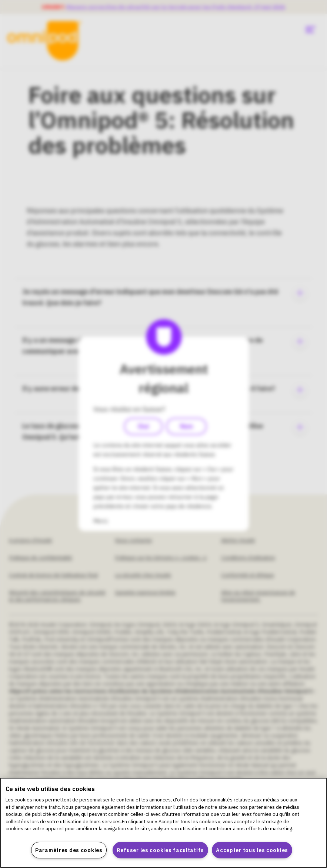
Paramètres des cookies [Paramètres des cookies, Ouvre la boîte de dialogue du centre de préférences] (69, 850)
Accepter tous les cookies (252, 850)
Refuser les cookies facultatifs (160, 850)
